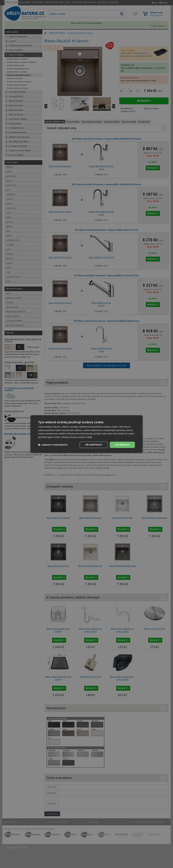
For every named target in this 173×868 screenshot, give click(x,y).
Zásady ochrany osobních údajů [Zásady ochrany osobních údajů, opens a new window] (77, 437)
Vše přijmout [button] (122, 445)
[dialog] (86, 434)
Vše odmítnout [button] (94, 445)
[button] (53, 445)
